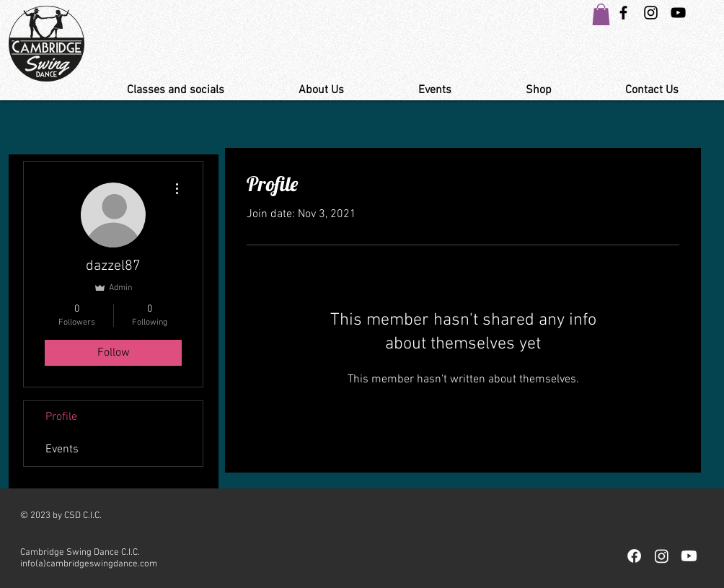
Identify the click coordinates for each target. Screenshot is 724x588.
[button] (601, 14)
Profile (61, 417)
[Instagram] (662, 556)
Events (62, 449)
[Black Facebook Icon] (623, 13)
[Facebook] (634, 556)
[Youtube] (689, 556)
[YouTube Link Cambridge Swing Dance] (678, 13)
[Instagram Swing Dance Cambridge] (651, 13)
